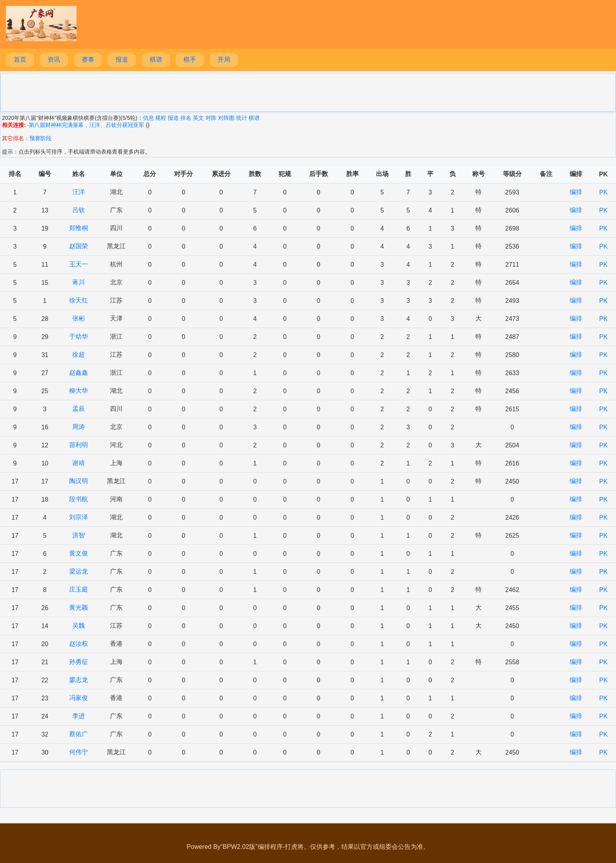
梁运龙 (79, 571)
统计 (242, 118)
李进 (79, 716)
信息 (148, 118)
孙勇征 (79, 662)
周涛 (79, 427)
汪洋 (79, 192)
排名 (186, 118)
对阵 (211, 118)
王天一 (79, 264)
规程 (161, 118)
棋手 (190, 60)
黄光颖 (79, 607)
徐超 (79, 355)
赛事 (88, 60)
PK (603, 192)
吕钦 (79, 210)
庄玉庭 (79, 589)
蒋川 (79, 282)
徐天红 (79, 300)
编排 (576, 192)
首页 (20, 60)
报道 (122, 60)
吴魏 (79, 626)
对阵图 (226, 118)
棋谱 (156, 60)
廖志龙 (79, 680)
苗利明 (79, 445)
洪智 (79, 535)
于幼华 (79, 336)
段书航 (79, 499)
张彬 (79, 318)
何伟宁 (79, 752)
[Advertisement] (308, 92)
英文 (198, 118)
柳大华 (79, 391)
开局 (224, 60)
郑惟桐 (79, 228)
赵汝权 (79, 644)
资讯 (54, 60)
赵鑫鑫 (79, 373)
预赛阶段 (40, 138)
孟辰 (79, 409)
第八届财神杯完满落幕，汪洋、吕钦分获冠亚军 (86, 125)
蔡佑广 (79, 734)
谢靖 (79, 463)
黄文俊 (79, 553)
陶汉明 (79, 481)
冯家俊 (79, 698)
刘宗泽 (79, 517)
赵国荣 (79, 246)
